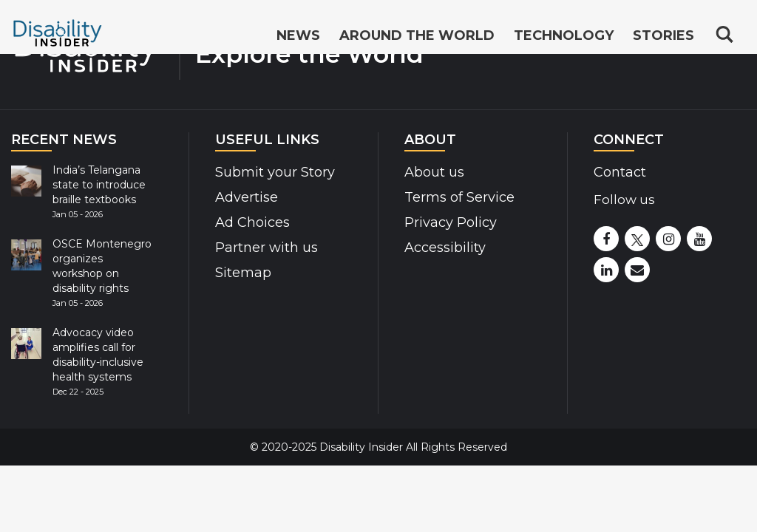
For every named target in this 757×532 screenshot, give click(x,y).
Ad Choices (252, 222)
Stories (663, 35)
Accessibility (445, 248)
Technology (564, 35)
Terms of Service (459, 197)
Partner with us (267, 248)
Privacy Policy (451, 222)
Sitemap (243, 273)
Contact (620, 172)
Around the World (417, 35)
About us (434, 172)
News (298, 35)
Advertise (247, 197)
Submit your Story (275, 172)
